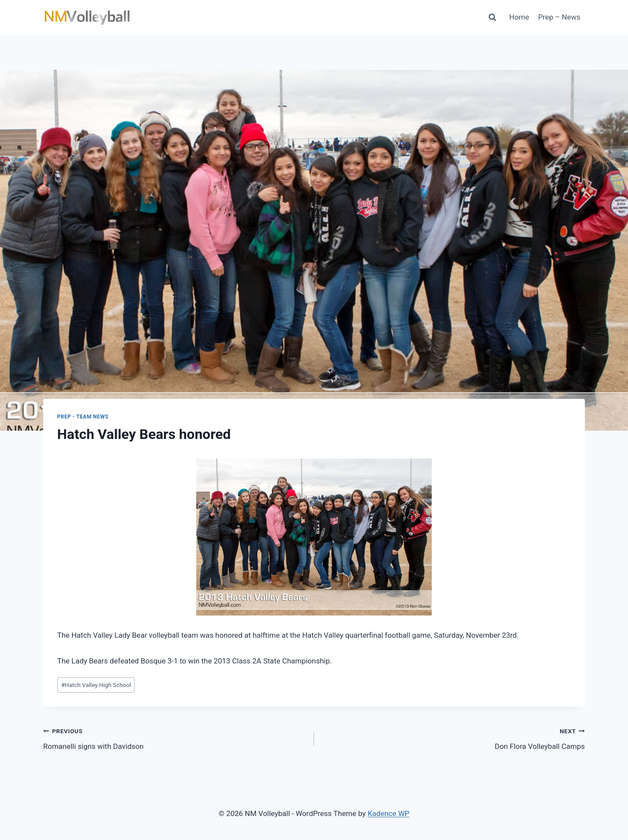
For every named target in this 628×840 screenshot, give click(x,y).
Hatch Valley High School (96, 685)
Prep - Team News (83, 417)
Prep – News (559, 17)
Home (519, 17)
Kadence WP (389, 813)
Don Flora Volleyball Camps (453, 738)
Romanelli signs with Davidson (175, 738)
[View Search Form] (492, 17)
